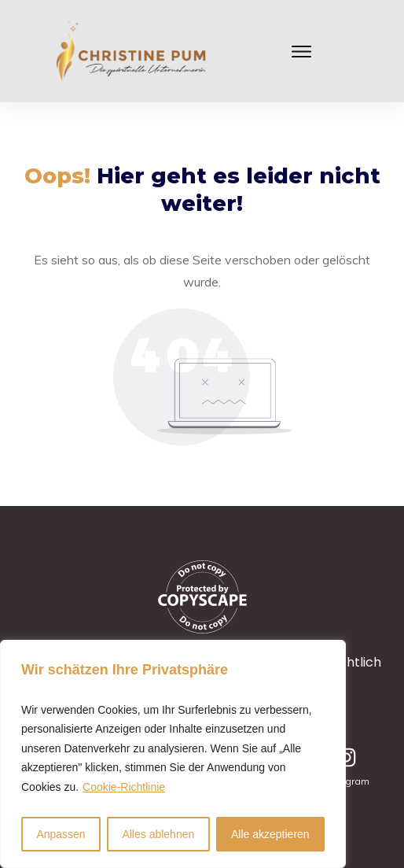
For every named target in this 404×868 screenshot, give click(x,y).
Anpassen (61, 834)
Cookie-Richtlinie (124, 787)
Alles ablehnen (158, 834)
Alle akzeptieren (270, 834)
